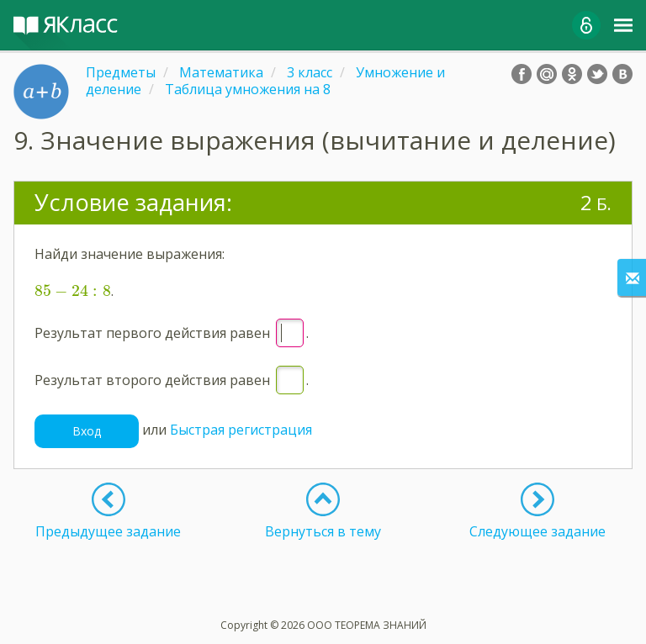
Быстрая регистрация (241, 430)
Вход (87, 431)
